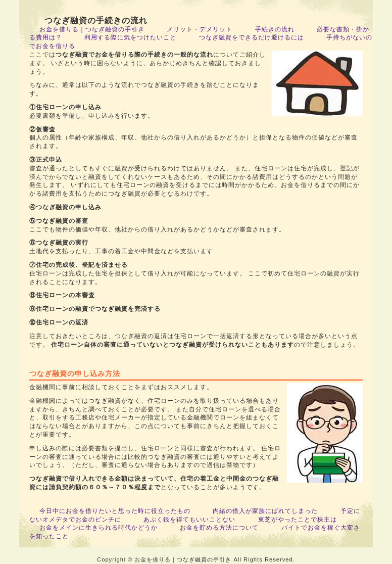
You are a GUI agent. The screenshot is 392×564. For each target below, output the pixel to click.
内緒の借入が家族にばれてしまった (265, 511)
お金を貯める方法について (219, 528)
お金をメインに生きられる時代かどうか (99, 528)
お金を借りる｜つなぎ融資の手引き (92, 29)
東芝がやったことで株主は (298, 520)
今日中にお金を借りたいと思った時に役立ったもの (115, 511)
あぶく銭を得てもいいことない (189, 520)
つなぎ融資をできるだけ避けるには (252, 37)
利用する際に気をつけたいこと (130, 37)
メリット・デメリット (200, 29)
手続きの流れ (275, 29)
